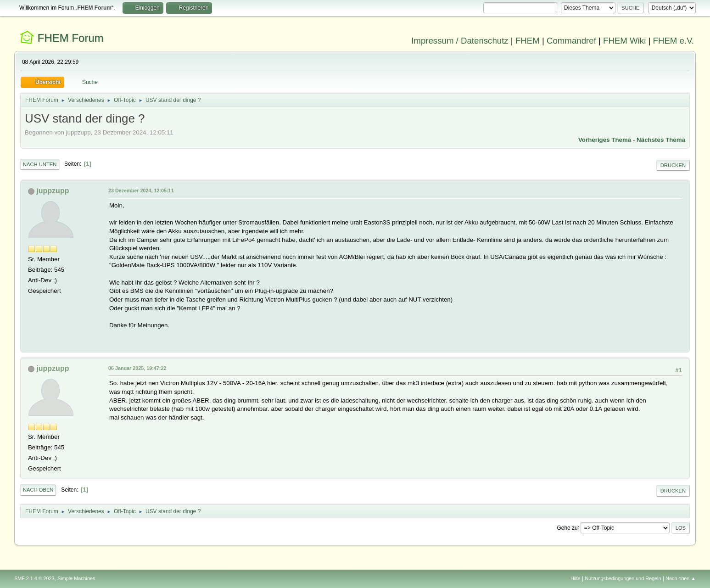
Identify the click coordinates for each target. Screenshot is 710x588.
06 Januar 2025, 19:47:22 (137, 368)
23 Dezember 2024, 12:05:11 (141, 190)
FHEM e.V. (674, 41)
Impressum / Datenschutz (460, 41)
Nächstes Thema (661, 140)
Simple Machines (76, 578)
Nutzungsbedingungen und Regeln (623, 578)
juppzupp (53, 191)
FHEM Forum (71, 38)
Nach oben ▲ (681, 578)
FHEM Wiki (624, 41)
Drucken (673, 165)
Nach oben (38, 490)
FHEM (528, 41)
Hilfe (576, 578)
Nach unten (40, 164)
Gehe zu (567, 527)
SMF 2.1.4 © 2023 (34, 578)
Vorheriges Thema (605, 140)
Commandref (571, 41)
